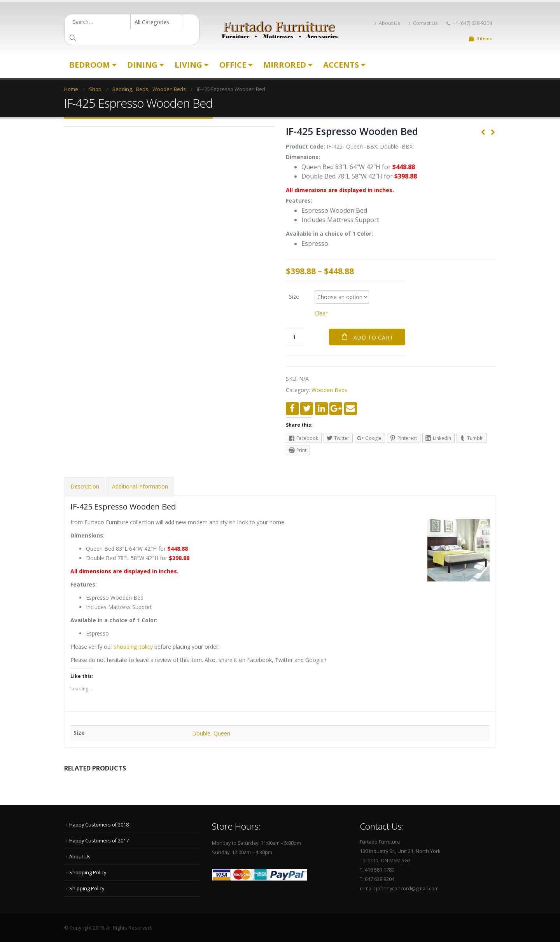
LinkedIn (321, 409)
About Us (387, 23)
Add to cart (374, 337)
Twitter (307, 409)
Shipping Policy (87, 889)
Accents (341, 65)
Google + (336, 409)
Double (201, 733)
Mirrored (285, 65)
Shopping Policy (88, 873)
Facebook (292, 409)
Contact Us (423, 23)
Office (233, 65)
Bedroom (90, 65)
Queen (222, 733)
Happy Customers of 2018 (99, 825)
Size (294, 296)
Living (188, 65)
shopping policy (133, 647)
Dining (142, 65)
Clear (321, 313)
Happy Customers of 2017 (99, 841)
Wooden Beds (329, 390)
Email (351, 409)
